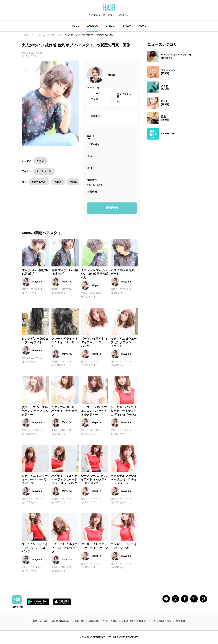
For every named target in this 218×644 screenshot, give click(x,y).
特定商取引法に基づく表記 (103, 621)
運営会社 (180, 621)
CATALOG (92, 26)
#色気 (74, 182)
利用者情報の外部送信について (138, 621)
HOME (76, 26)
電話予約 (112, 208)
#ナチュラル (39, 182)
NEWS (142, 26)
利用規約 (80, 621)
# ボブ (40, 161)
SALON (127, 26)
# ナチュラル (44, 171)
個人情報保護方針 (61, 621)
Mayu (111, 75)
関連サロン (165, 621)
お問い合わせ (40, 621)
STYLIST (110, 26)
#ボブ (58, 182)
